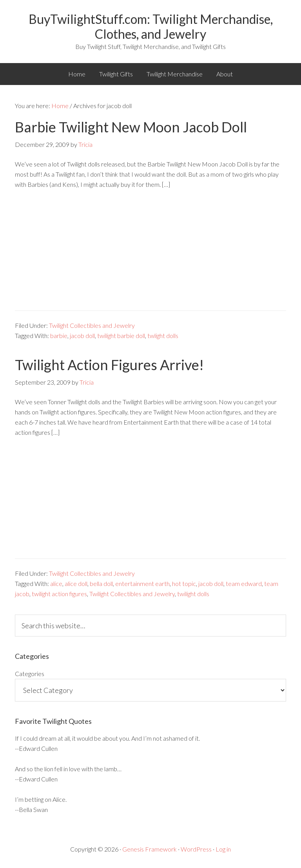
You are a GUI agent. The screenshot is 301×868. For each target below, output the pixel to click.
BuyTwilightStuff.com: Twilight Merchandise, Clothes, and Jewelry (151, 26)
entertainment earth (142, 583)
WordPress (196, 849)
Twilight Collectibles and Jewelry (92, 325)
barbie (59, 335)
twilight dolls (193, 594)
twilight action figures (59, 594)
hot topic (184, 583)
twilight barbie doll (121, 335)
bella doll (101, 583)
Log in (223, 849)
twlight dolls (163, 335)
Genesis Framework (150, 849)
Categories (30, 674)
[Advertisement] (150, 255)
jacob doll (82, 335)
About (225, 74)
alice (56, 583)
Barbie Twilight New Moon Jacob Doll (131, 127)
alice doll (76, 583)
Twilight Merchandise (175, 74)
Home (77, 74)
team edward (244, 583)
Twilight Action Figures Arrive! (109, 365)
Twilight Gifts (116, 74)
